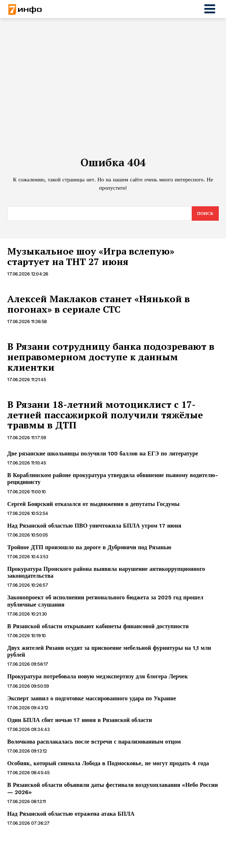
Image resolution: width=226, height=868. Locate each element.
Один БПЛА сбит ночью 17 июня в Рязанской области (80, 720)
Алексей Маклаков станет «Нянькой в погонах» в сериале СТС (99, 304)
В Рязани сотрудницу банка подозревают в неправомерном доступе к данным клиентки (111, 356)
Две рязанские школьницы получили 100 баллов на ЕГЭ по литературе (103, 453)
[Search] (205, 213)
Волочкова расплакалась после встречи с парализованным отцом (94, 742)
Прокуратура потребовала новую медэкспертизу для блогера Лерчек (97, 676)
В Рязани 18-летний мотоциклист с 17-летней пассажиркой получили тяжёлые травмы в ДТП (105, 415)
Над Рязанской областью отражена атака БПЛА (71, 814)
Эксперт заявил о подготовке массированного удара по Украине (92, 698)
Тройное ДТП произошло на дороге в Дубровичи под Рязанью (89, 547)
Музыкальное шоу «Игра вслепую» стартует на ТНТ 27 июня (91, 256)
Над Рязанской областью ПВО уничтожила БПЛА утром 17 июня (94, 526)
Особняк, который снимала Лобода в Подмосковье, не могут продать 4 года (108, 763)
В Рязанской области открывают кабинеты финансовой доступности (98, 626)
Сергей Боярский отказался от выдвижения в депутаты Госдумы (93, 504)
